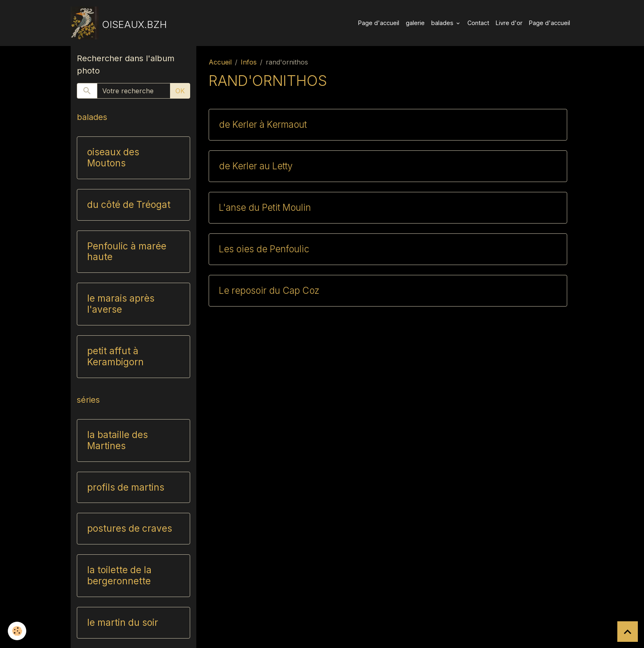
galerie (415, 23)
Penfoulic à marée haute (127, 252)
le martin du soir (123, 623)
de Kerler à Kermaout (263, 125)
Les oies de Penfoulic (264, 249)
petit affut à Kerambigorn (115, 356)
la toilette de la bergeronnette (119, 575)
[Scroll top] (628, 632)
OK (180, 91)
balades (443, 23)
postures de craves (130, 528)
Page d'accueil (379, 23)
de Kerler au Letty (256, 166)
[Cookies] (17, 631)
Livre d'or (509, 23)
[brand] (119, 23)
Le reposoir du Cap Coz (269, 291)
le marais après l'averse (121, 304)
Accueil (220, 62)
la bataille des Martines (117, 440)
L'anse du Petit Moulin (265, 208)
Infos (249, 62)
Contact (478, 23)
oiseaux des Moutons (113, 158)
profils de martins (126, 487)
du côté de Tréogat (129, 205)
